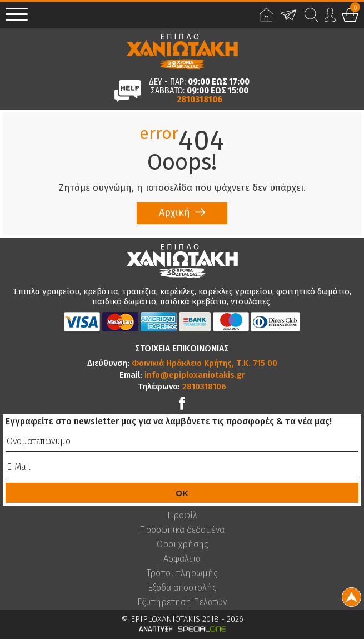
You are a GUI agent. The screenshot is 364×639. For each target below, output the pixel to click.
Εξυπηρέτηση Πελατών (182, 602)
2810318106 (200, 100)
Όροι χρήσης (182, 544)
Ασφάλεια (182, 559)
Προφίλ (182, 516)
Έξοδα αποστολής (182, 588)
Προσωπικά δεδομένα (182, 530)
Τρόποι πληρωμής (182, 573)
